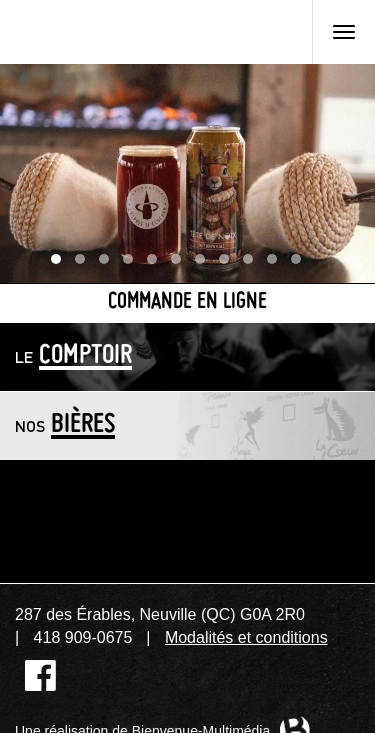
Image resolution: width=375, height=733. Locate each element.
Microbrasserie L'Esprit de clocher (119, 32)
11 (301, 264)
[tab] (187, 356)
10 (277, 264)
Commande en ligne (187, 302)
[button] (187, 356)
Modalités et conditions (246, 637)
